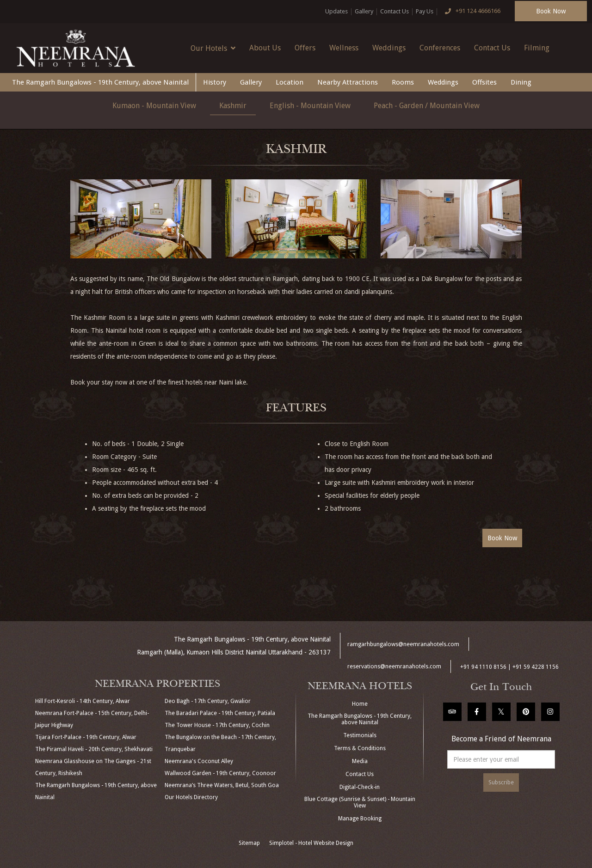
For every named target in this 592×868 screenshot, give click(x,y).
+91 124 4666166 (470, 12)
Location (290, 82)
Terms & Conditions (360, 748)
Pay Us (425, 11)
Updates (336, 11)
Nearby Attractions (348, 82)
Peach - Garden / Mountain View (427, 106)
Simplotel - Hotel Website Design (311, 843)
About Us (265, 48)
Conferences (440, 48)
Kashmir (233, 106)
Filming (537, 48)
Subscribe (501, 782)
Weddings (389, 48)
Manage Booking (360, 819)
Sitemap (249, 843)
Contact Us (395, 11)
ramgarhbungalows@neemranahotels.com (403, 644)
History (215, 82)
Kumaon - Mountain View (154, 106)
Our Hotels (213, 48)
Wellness (344, 48)
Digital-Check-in (360, 787)
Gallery (364, 11)
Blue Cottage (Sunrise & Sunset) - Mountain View (360, 802)
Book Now (551, 11)
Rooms (403, 82)
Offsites (484, 82)
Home (360, 704)
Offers (305, 48)
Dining (521, 82)
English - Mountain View (310, 106)
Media (360, 761)
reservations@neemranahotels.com (394, 666)
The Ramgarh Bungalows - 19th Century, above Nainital (100, 82)
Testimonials (360, 735)
